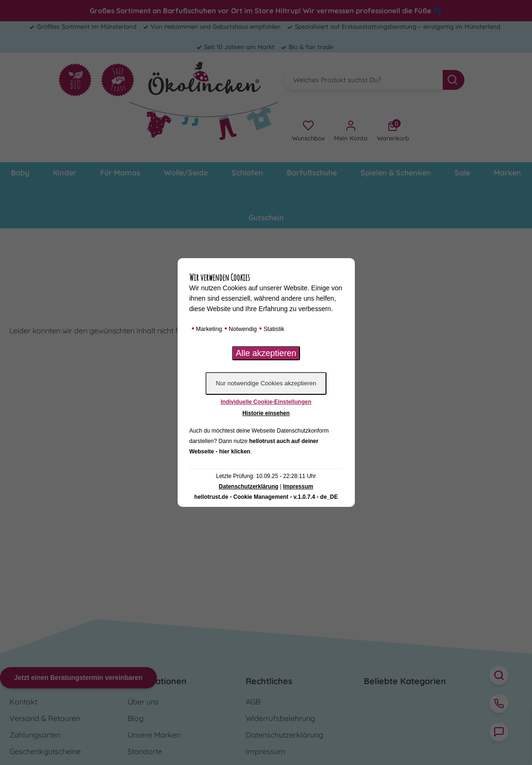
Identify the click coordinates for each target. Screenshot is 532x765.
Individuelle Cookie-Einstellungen (266, 402)
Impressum (298, 487)
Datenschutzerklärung (249, 487)
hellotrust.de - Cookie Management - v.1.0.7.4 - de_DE (266, 497)
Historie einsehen (266, 413)
